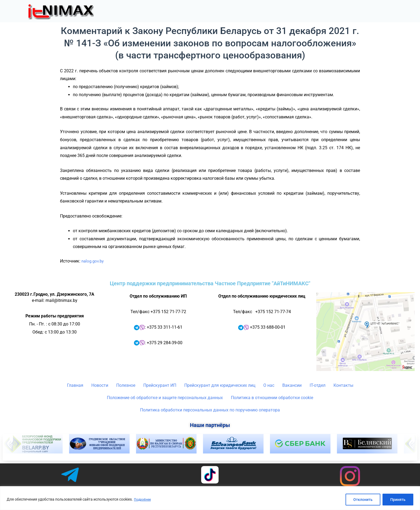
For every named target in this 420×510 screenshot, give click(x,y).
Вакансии (292, 385)
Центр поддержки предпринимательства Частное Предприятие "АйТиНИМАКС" (210, 283)
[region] (210, 498)
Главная (202, 11)
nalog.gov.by (93, 261)
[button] (264, 11)
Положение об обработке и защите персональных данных (165, 398)
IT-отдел (370, 11)
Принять (398, 500)
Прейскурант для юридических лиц (220, 385)
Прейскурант (306, 11)
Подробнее (144, 500)
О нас (342, 11)
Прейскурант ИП (160, 385)
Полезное (264, 11)
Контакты (401, 11)
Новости (230, 11)
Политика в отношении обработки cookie (272, 398)
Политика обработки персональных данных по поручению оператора (210, 410)
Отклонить (363, 500)
